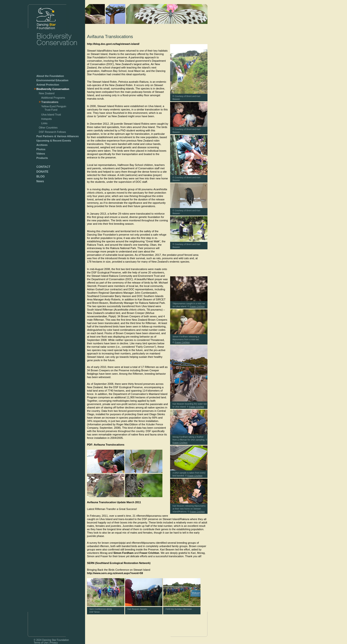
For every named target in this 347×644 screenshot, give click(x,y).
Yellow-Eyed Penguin (52, 108)
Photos (41, 149)
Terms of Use (41, 643)
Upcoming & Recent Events (54, 141)
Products (42, 158)
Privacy (54, 643)
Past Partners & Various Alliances (58, 136)
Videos (41, 154)
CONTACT (43, 167)
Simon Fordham (123, 553)
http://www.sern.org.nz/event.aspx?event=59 (115, 573)
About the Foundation (50, 76)
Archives (42, 145)
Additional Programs (53, 98)
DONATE (42, 172)
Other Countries (48, 128)
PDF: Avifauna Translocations (106, 445)
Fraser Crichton (149, 553)
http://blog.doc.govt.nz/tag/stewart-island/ (113, 44)
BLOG (41, 176)
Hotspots (46, 119)
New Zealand (47, 93)
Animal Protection (48, 85)
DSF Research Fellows (52, 132)
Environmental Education (52, 80)
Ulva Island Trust (51, 115)
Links (44, 123)
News (40, 181)
